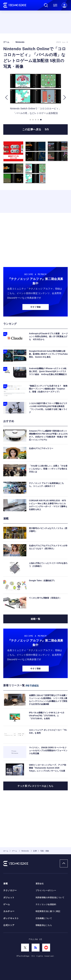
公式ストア (9, 925)
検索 (46, 5)
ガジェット (9, 898)
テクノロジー (10, 891)
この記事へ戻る (36, 129)
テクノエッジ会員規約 (46, 904)
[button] (6, 98)
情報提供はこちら (44, 925)
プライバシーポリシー (46, 891)
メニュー (55, 5)
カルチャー (9, 911)
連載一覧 (35, 619)
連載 (6, 884)
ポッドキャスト (11, 918)
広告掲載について (44, 918)
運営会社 (40, 884)
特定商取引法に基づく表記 (48, 911)
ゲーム (7, 904)
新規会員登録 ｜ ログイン (64, 5)
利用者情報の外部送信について (50, 898)
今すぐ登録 (35, 307)
